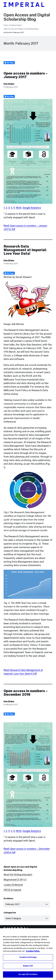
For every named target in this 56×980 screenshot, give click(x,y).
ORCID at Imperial (12, 890)
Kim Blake (9, 84)
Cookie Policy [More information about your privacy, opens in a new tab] (33, 952)
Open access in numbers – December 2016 (26, 693)
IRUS (19, 208)
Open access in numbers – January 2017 (26, 75)
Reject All (28, 967)
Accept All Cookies (28, 975)
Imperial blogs (15, 25)
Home (6, 25)
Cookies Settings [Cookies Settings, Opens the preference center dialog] (28, 958)
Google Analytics (32, 208)
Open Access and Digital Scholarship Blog (27, 17)
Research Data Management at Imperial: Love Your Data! (25, 250)
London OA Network (13, 885)
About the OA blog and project (18, 875)
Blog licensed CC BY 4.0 (15, 880)
